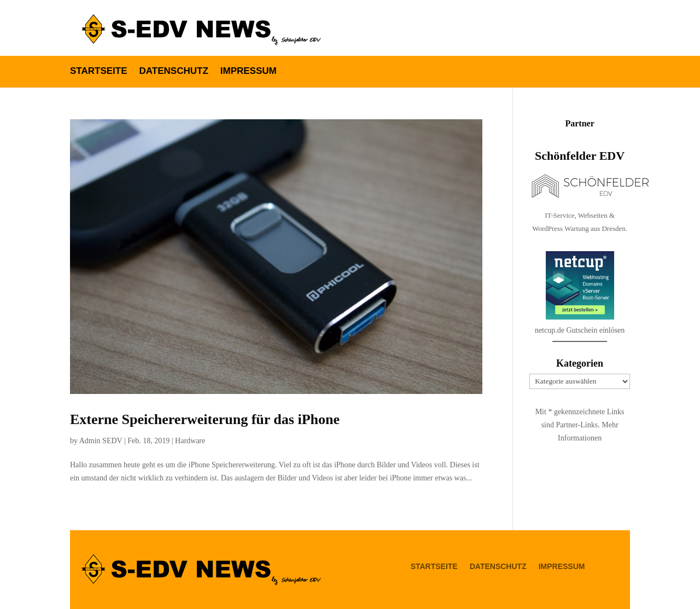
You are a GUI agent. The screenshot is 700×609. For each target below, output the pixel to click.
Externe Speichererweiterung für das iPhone (205, 419)
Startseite (99, 72)
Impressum (249, 72)
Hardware (190, 441)
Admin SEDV (101, 441)
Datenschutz (174, 72)
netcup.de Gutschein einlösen (580, 358)
